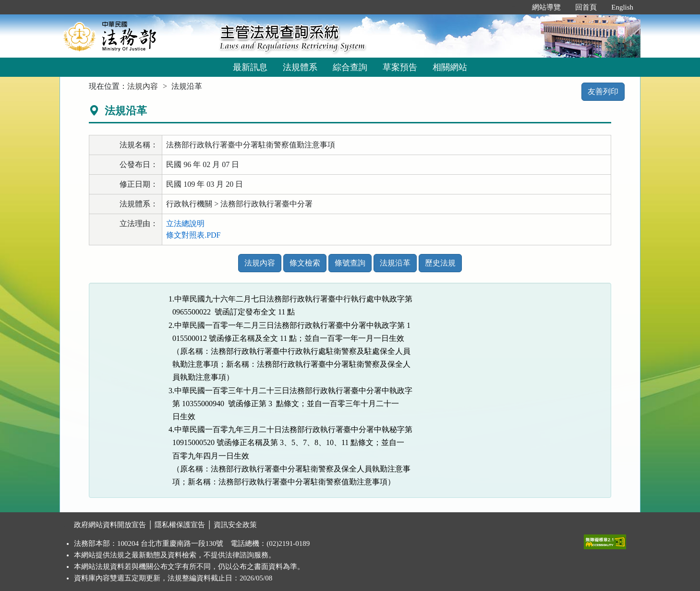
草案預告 (400, 67)
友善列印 (603, 91)
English (622, 7)
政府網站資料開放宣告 (110, 525)
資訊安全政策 (235, 525)
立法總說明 (185, 223)
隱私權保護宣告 (180, 525)
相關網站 (450, 67)
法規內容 (143, 86)
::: (515, 7)
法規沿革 (395, 263)
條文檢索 (305, 263)
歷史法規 (440, 263)
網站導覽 (546, 7)
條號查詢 (350, 263)
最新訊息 (250, 67)
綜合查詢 (350, 67)
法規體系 (300, 67)
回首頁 (586, 7)
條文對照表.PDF (193, 235)
